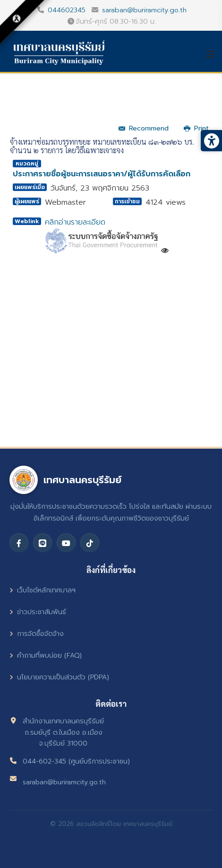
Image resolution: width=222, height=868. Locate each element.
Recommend (144, 128)
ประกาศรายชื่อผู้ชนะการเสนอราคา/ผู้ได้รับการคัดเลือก (102, 174)
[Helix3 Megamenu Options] (214, 54)
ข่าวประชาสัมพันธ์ (38, 612)
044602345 (67, 10)
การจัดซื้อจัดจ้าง (37, 634)
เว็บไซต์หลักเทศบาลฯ (43, 590)
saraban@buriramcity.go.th (144, 10)
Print (196, 128)
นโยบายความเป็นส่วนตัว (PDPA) (59, 677)
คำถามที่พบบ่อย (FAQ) (46, 655)
